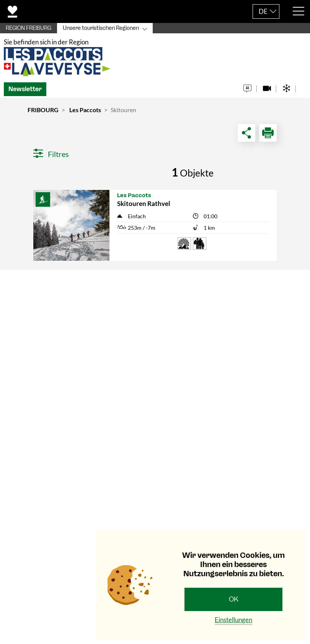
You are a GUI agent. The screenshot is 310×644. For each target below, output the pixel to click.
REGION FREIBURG (29, 28)
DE (263, 11)
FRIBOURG (43, 111)
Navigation (30, 450)
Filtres (51, 155)
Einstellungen (233, 620)
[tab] (155, 286)
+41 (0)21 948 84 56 (54, 417)
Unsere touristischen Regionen (101, 28)
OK (234, 599)
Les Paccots (85, 111)
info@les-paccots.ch (55, 428)
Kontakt (26, 286)
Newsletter (25, 91)
